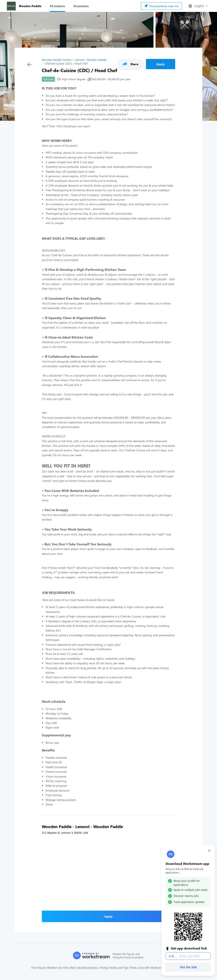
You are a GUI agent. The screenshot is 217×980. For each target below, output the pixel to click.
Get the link (188, 967)
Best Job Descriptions (84, 968)
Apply (161, 64)
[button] (198, 6)
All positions (81, 6)
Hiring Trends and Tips (114, 968)
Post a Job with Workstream (149, 968)
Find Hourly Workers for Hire (50, 968)
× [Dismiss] (209, 851)
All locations (57, 6)
